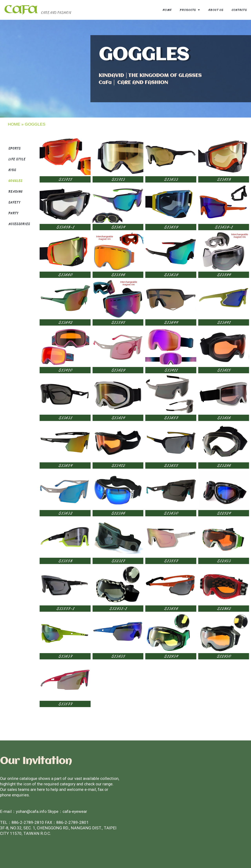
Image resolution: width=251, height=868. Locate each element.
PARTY (13, 213)
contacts (239, 10)
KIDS (12, 170)
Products (190, 10)
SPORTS (14, 148)
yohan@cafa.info (31, 811)
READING (15, 192)
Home (167, 10)
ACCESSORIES (19, 224)
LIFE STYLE (17, 159)
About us (216, 10)
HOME (14, 124)
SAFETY (14, 202)
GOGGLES (15, 181)
